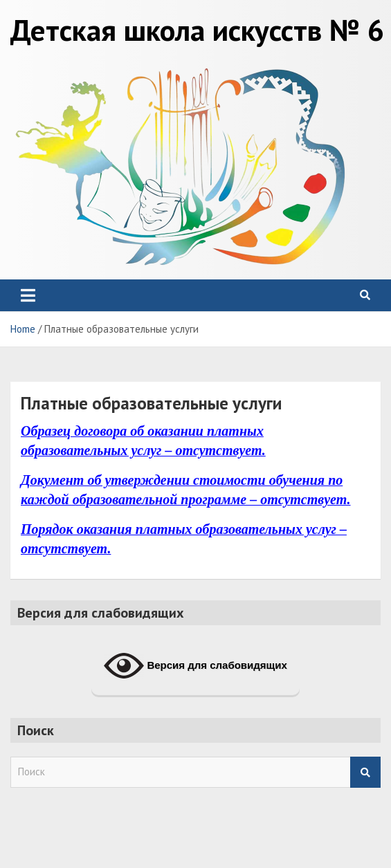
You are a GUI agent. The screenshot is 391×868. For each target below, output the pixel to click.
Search (365, 772)
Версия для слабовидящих (195, 666)
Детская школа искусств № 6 (197, 30)
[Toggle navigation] (28, 295)
